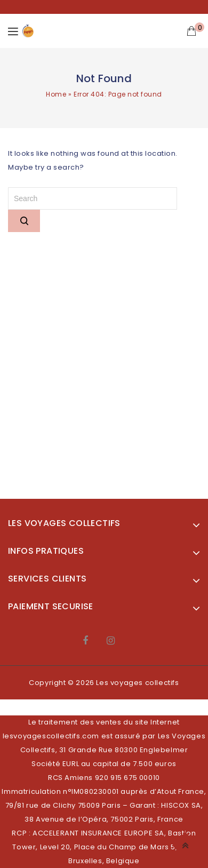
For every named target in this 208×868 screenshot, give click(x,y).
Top (187, 844)
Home (56, 94)
